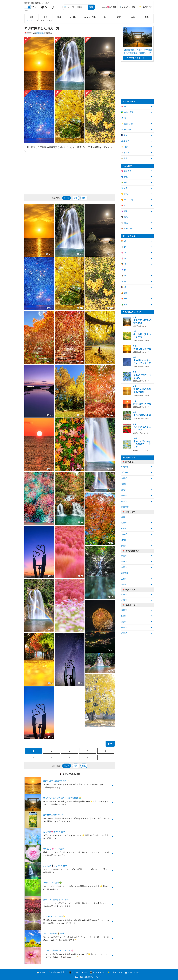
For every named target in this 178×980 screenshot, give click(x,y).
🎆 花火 (124, 135)
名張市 (124, 600)
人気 (45, 17)
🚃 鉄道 (124, 158)
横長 (84, 198)
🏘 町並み (125, 141)
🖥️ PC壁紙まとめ (98, 972)
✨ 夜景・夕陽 (127, 124)
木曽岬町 (125, 473)
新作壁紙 (40, 33)
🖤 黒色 (124, 217)
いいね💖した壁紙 (109, 7)
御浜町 (124, 622)
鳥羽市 (124, 567)
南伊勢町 (125, 573)
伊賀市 (124, 595)
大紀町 (124, 546)
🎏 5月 (124, 264)
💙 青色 (124, 177)
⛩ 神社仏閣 (126, 130)
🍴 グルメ (125, 153)
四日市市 (125, 507)
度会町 (124, 585)
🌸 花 (124, 107)
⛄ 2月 (124, 247)
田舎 (147, 17)
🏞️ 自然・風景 (127, 112)
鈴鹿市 (124, 496)
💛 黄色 (124, 194)
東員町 (124, 478)
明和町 (124, 529)
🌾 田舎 (124, 147)
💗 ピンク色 (126, 171)
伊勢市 (124, 556)
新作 (59, 17)
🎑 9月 (124, 287)
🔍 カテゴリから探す (127, 7)
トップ (29, 20)
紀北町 (124, 616)
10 (106, 758)
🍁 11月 (125, 299)
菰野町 (124, 484)
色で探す (73, 17)
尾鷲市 (124, 610)
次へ (110, 744)
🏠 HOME (41, 972)
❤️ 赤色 (124, 206)
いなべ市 (125, 467)
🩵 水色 (124, 188)
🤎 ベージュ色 (127, 229)
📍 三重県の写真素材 (57, 972)
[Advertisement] (70, 173)
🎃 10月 (125, 293)
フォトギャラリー (39, 9)
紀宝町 (124, 633)
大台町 (124, 534)
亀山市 (124, 501)
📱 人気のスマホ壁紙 (78, 972)
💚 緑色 (124, 182)
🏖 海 (124, 118)
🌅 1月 (124, 241)
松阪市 (124, 523)
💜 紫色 (124, 211)
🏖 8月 (124, 282)
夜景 (119, 17)
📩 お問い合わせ (132, 972)
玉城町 (124, 579)
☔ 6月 (124, 270)
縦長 (76, 198)
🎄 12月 (125, 305)
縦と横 (67, 198)
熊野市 (124, 627)
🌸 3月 (124, 253)
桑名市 (124, 490)
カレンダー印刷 (89, 17)
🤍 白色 (124, 223)
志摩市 (124, 562)
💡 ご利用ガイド (145, 7)
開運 (32, 17)
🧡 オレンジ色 (127, 200)
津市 (123, 517)
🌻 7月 (124, 276)
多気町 (124, 540)
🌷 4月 (124, 259)
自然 (133, 17)
